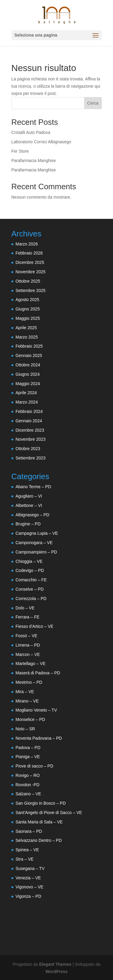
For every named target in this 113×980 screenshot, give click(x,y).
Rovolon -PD (28, 785)
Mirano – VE (27, 701)
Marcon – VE (28, 654)
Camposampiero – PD (36, 552)
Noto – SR (25, 729)
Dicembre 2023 (30, 430)
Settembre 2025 (31, 290)
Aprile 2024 (26, 393)
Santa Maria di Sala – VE (39, 822)
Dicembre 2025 (30, 262)
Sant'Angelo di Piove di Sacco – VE (49, 813)
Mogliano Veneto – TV (36, 710)
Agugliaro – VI (29, 496)
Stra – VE (25, 859)
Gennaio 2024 (29, 421)
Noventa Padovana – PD (39, 738)
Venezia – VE (28, 878)
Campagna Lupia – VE (37, 533)
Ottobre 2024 (28, 365)
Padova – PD (28, 748)
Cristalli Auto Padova (31, 132)
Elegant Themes (55, 964)
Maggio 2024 (28, 384)
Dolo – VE (25, 608)
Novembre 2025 (31, 272)
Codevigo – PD (30, 570)
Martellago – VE (31, 664)
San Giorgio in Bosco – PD (41, 803)
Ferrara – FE (28, 617)
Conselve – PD (30, 589)
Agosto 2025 (28, 300)
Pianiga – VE (28, 757)
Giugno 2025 (28, 309)
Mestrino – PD (29, 682)
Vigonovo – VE (30, 887)
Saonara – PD (29, 831)
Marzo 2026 (27, 244)
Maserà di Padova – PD (38, 673)
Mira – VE (25, 692)
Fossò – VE (27, 636)
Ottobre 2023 (28, 449)
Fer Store (20, 151)
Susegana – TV (30, 868)
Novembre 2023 (31, 439)
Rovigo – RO (28, 775)
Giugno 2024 (28, 374)
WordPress (57, 972)
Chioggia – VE (29, 561)
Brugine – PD (28, 524)
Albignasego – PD (33, 515)
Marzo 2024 (27, 402)
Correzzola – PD (31, 599)
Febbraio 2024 (29, 411)
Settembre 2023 (31, 458)
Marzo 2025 (27, 337)
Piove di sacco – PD (35, 766)
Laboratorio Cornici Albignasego (41, 142)
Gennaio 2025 (29, 355)
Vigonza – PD (28, 896)
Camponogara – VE (34, 543)
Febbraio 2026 (29, 253)
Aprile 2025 (26, 328)
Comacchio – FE (31, 580)
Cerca (93, 103)
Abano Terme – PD (33, 487)
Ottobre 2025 (28, 281)
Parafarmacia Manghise (34, 161)
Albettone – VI (29, 505)
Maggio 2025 (28, 318)
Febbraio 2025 (29, 346)
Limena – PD (28, 645)
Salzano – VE (28, 794)
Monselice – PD (30, 719)
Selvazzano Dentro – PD (39, 840)
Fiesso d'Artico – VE (35, 626)
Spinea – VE (27, 850)
